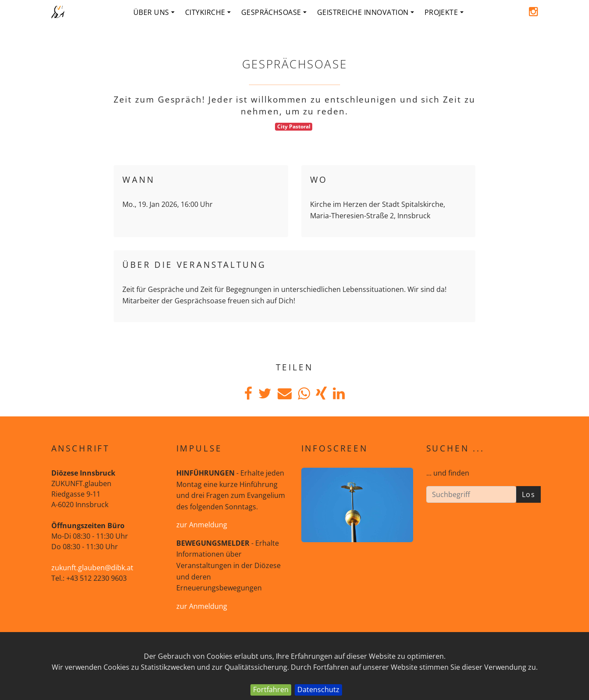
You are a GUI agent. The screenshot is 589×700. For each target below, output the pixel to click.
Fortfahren (271, 689)
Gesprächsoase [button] (274, 12)
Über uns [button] (154, 12)
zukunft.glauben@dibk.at (92, 568)
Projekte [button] (444, 12)
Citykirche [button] (208, 12)
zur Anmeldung (202, 525)
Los (529, 494)
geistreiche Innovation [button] (366, 12)
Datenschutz (318, 689)
